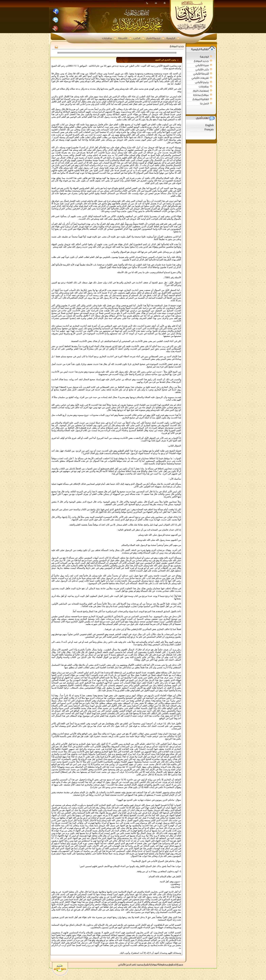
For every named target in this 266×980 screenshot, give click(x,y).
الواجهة (204, 57)
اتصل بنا (204, 104)
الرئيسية (171, 38)
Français (209, 130)
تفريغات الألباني (200, 78)
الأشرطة (123, 38)
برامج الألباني (202, 82)
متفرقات (107, 38)
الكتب (137, 38)
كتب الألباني (202, 70)
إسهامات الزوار (201, 91)
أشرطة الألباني (201, 74)
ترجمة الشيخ (153, 38)
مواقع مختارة (201, 95)
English (210, 125)
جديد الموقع (201, 61)
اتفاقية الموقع (201, 99)
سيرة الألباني (202, 65)
